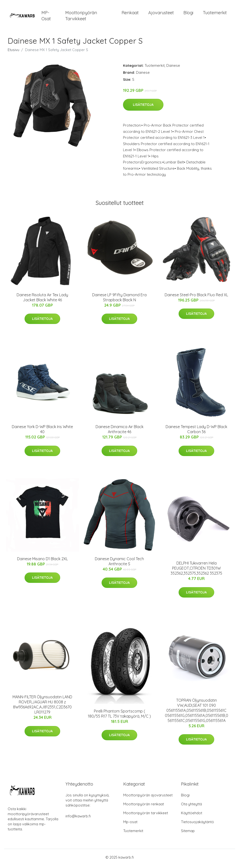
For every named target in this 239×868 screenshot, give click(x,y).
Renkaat (130, 14)
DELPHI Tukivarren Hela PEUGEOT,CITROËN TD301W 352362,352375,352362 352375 (196, 571)
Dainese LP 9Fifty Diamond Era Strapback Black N (119, 300)
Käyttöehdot (192, 815)
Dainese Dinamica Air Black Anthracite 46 (119, 432)
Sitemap (188, 833)
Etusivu (13, 52)
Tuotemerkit (215, 14)
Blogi (188, 14)
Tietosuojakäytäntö (197, 824)
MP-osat (46, 17)
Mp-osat (130, 824)
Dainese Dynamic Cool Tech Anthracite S (119, 564)
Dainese (173, 68)
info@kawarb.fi (78, 818)
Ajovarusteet (161, 14)
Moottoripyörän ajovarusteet (148, 797)
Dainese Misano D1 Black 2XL (42, 561)
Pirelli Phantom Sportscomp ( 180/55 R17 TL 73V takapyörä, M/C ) (119, 716)
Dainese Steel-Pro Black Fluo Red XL (196, 297)
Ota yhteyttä (191, 806)
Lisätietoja (143, 107)
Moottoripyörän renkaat (144, 806)
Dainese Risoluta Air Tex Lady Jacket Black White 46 (42, 300)
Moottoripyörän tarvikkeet (81, 17)
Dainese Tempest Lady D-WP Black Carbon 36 (196, 432)
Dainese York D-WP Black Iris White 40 (42, 432)
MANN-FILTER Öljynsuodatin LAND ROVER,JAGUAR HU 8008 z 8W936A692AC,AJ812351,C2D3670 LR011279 (42, 707)
